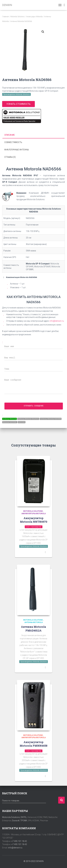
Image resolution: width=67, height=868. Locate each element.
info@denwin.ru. (57, 321)
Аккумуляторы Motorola (34, 514)
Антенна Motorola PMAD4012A (33, 629)
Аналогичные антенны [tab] (17, 150)
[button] (43, 32)
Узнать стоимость (18, 104)
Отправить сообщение (34, 406)
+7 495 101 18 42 (19, 841)
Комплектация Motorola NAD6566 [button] (20, 277)
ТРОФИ (24, 821)
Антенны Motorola (34, 622)
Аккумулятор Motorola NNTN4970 (34, 520)
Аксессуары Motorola (34, 17)
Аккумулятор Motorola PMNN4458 (33, 744)
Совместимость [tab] (13, 142)
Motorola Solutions (17, 17)
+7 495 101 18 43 (19, 844)
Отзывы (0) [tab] (10, 157)
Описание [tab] (10, 135)
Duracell (16, 821)
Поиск (61, 800)
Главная (5, 17)
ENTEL (24, 817)
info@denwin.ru (15, 848)
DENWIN (40, 861)
